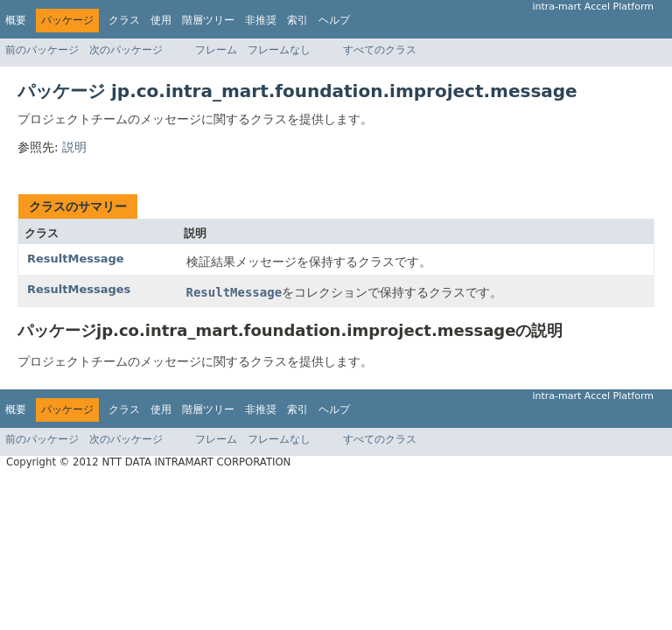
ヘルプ (334, 20)
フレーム (216, 50)
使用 (161, 20)
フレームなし (279, 50)
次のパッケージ (126, 50)
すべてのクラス (380, 50)
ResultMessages (79, 289)
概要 (16, 20)
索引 (297, 20)
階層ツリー (208, 20)
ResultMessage (76, 259)
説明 (74, 147)
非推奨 (261, 20)
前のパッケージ (42, 50)
